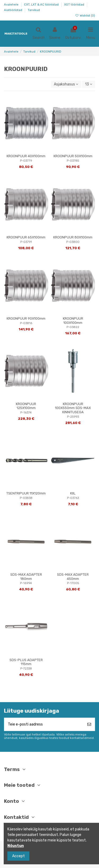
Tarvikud (34, 10)
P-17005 (73, 583)
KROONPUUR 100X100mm (73, 321)
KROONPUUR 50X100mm (73, 156)
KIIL (73, 493)
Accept (18, 856)
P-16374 (26, 413)
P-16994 (26, 583)
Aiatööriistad (13, 10)
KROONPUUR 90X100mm (26, 318)
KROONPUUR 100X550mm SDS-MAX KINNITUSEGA (73, 408)
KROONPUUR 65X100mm (26, 237)
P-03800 (73, 242)
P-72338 (26, 669)
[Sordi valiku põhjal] (66, 84)
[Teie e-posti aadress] (44, 724)
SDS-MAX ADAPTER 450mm (73, 577)
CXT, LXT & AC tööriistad (42, 5)
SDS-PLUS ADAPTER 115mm (26, 662)
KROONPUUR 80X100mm (73, 237)
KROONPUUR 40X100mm (26, 156)
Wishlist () (85, 16)
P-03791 (26, 242)
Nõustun (16, 846)
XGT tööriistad (75, 5)
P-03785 (73, 161)
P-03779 (26, 161)
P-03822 (73, 327)
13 (89, 84)
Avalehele (12, 5)
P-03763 (73, 498)
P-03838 (26, 498)
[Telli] (89, 724)
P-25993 (73, 417)
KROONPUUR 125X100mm (26, 406)
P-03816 (26, 323)
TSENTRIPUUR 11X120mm (26, 493)
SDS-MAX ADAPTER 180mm (26, 577)
